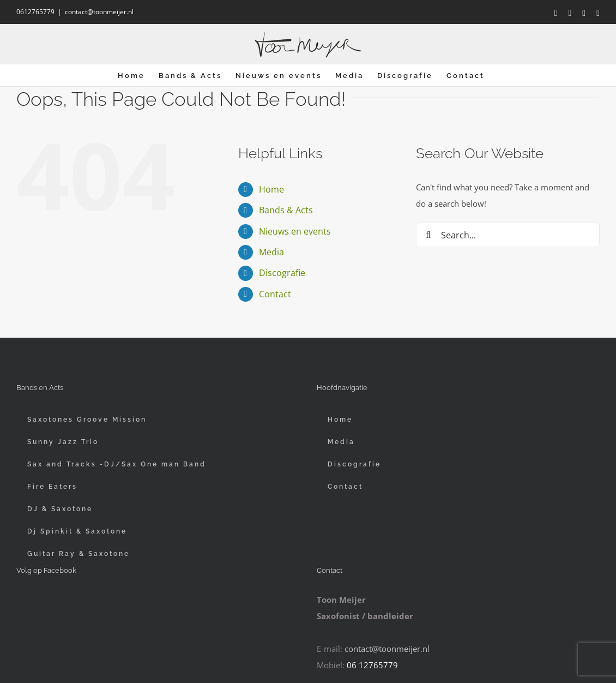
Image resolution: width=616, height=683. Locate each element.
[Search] (428, 235)
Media (271, 252)
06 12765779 (372, 665)
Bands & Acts (286, 210)
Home (271, 189)
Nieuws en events (295, 231)
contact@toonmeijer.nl (99, 12)
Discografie (282, 273)
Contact (275, 294)
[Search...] (508, 235)
